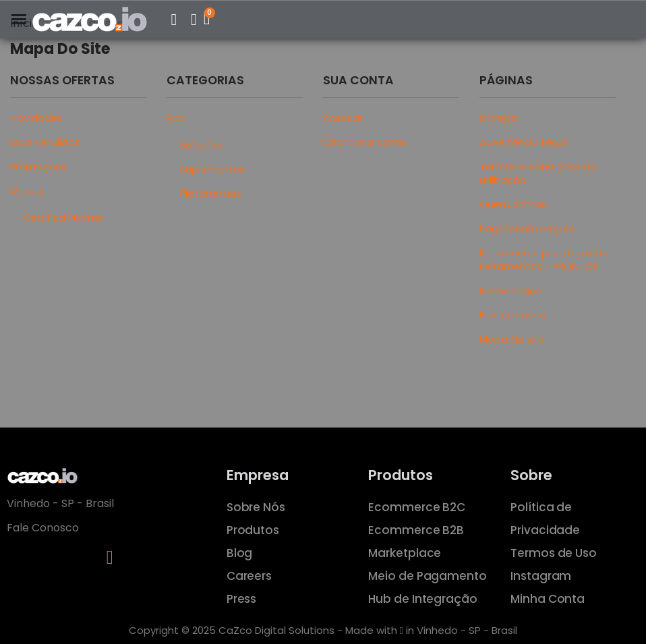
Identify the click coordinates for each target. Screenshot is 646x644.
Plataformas (211, 194)
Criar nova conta (364, 142)
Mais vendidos (45, 142)
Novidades (36, 118)
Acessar (343, 118)
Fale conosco (512, 315)
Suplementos (212, 169)
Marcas (28, 191)
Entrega (498, 118)
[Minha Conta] (194, 20)
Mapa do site (512, 339)
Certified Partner (63, 218)
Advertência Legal (523, 142)
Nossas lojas (510, 291)
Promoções (38, 167)
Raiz (176, 118)
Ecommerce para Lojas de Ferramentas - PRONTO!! (544, 260)
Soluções (202, 145)
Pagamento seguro (527, 229)
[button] (174, 20)
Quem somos (513, 204)
